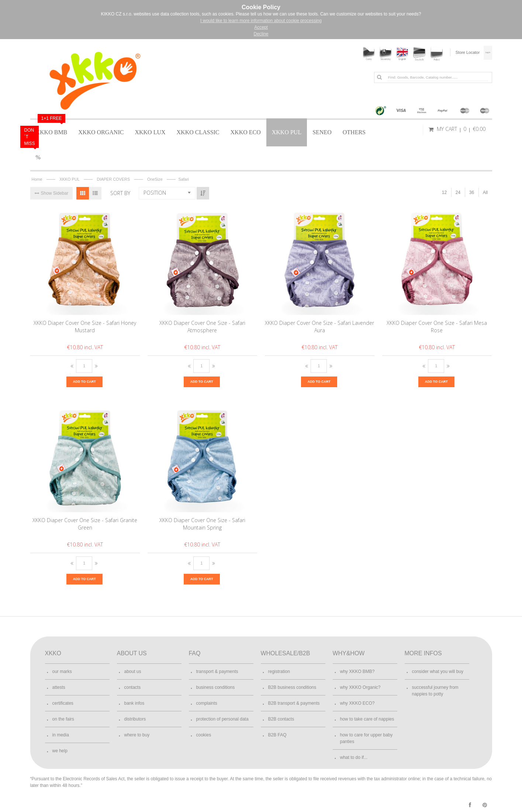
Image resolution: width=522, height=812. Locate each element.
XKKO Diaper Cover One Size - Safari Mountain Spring (202, 523)
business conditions (216, 687)
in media (61, 735)
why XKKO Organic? (360, 687)
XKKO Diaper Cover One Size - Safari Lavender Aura (319, 326)
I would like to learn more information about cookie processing (261, 21)
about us (133, 671)
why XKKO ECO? (357, 703)
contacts (133, 687)
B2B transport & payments (294, 703)
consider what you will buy (438, 671)
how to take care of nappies (367, 719)
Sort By (120, 192)
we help (60, 750)
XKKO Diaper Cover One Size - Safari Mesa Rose (437, 326)
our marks (62, 671)
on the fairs (63, 719)
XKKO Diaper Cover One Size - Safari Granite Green (85, 523)
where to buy (137, 735)
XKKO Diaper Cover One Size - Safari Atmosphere (202, 326)
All (485, 192)
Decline (261, 34)
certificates (63, 703)
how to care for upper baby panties (367, 738)
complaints (207, 703)
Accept (261, 27)
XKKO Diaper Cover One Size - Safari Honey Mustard (85, 326)
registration (279, 671)
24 (458, 192)
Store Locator (457, 52)
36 (472, 192)
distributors (135, 719)
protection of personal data (222, 719)
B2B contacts (281, 719)
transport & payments (217, 671)
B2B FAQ (277, 735)
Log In (482, 52)
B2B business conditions (292, 687)
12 (444, 192)
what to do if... (354, 757)
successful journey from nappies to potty (435, 690)
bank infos (134, 703)
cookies (204, 735)
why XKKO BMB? (357, 671)
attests (59, 687)
